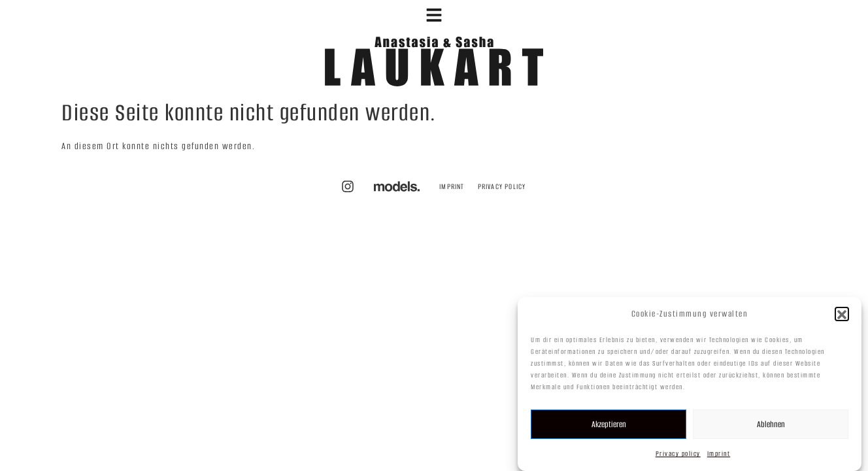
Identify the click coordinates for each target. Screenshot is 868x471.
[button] (842, 318)
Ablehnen (771, 427)
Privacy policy (678, 458)
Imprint (719, 458)
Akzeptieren (609, 427)
